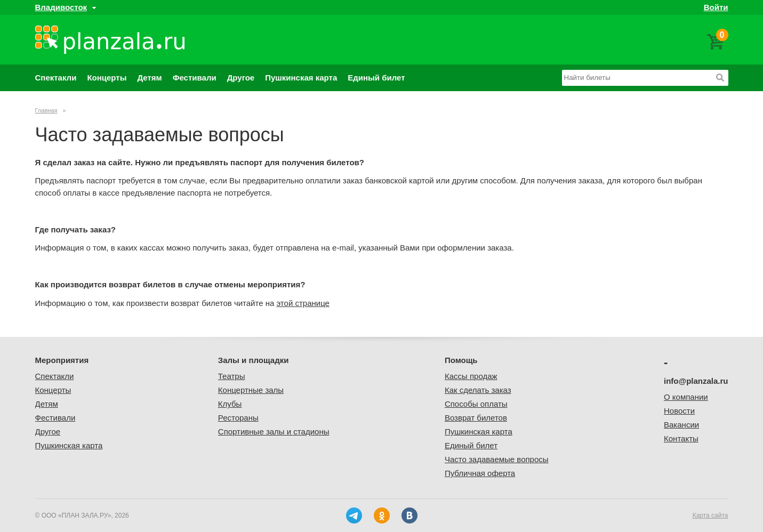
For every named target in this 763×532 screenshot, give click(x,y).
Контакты (681, 438)
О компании (686, 397)
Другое (241, 78)
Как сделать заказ (478, 390)
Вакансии (681, 425)
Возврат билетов (476, 418)
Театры (232, 376)
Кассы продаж (471, 376)
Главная (46, 110)
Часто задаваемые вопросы (497, 459)
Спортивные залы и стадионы (274, 432)
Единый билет (376, 78)
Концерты (107, 78)
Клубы (230, 404)
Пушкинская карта (301, 78)
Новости (679, 411)
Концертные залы (251, 390)
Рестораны (238, 418)
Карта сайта (710, 515)
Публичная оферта (480, 473)
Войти (716, 7)
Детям (149, 78)
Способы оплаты (476, 404)
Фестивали (195, 78)
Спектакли (56, 78)
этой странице (303, 303)
